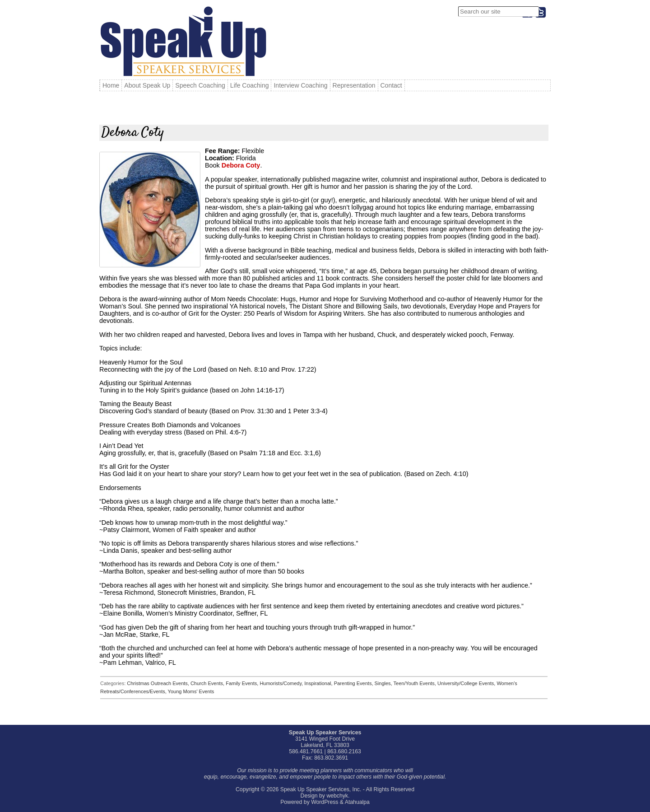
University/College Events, (467, 683)
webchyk (337, 796)
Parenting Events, (354, 683)
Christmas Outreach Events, (159, 683)
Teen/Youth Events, (416, 683)
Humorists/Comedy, (282, 683)
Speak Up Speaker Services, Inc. (321, 789)
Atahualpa (357, 802)
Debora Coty (241, 165)
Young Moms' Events (191, 691)
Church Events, (208, 683)
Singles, (384, 683)
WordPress (325, 802)
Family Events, (243, 683)
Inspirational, (319, 683)
